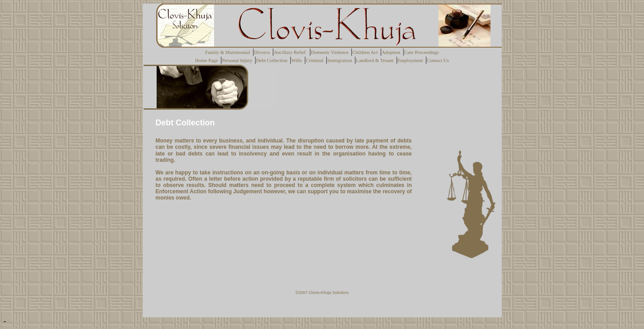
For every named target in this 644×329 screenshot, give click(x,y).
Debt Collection (273, 60)
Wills (298, 60)
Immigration (341, 60)
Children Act (366, 52)
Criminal (316, 60)
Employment (412, 60)
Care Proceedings (422, 52)
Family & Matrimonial (229, 52)
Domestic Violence (331, 52)
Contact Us (438, 60)
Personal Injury (238, 60)
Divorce (263, 52)
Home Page (208, 60)
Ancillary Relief (291, 52)
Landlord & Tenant (376, 60)
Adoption (392, 52)
